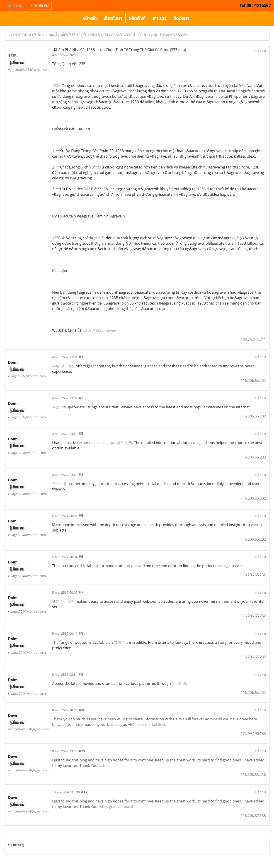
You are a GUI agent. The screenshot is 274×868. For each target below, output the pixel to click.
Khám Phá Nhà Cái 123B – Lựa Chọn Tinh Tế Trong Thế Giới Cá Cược (129, 34)
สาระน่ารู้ (159, 18)
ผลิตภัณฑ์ (137, 18)
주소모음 (59, 484)
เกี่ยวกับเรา (113, 18)
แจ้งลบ (261, 50)
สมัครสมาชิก (40, 5)
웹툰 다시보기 (63, 601)
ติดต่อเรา (181, 18)
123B (56, 85)
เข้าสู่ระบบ (16, 5)
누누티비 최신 (63, 366)
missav (148, 525)
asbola (105, 766)
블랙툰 (119, 642)
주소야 (58, 407)
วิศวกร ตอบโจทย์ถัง (52, 34)
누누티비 (179, 683)
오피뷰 (129, 566)
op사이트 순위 (120, 443)
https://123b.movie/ (99, 330)
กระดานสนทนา (21, 34)
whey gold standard (116, 807)
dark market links (151, 724)
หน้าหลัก (90, 18)
